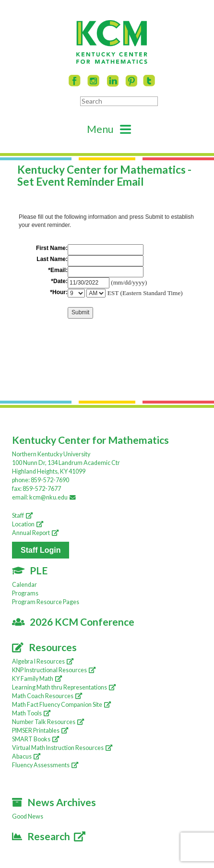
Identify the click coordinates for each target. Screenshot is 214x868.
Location (28, 524)
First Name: (52, 248)
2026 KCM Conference (73, 622)
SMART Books (36, 739)
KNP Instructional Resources (54, 670)
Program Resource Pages (46, 602)
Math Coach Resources (47, 696)
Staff (22, 516)
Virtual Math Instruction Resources (62, 748)
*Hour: (59, 292)
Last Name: (52, 259)
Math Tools (31, 713)
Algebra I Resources (43, 661)
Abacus (26, 756)
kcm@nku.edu (54, 497)
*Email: (58, 270)
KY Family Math (37, 679)
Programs (25, 593)
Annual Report (35, 533)
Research (49, 836)
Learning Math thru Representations (64, 687)
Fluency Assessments (45, 765)
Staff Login (41, 550)
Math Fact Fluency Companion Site (61, 705)
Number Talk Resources (48, 722)
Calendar (24, 585)
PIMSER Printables (40, 731)
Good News (28, 816)
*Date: (59, 281)
